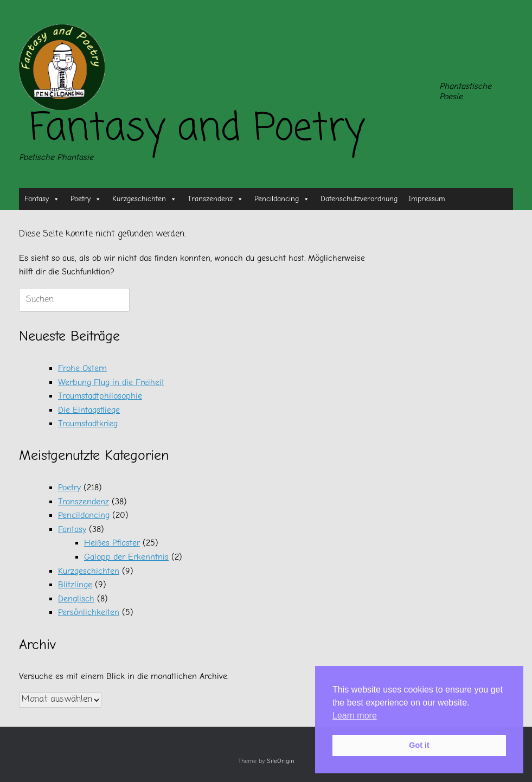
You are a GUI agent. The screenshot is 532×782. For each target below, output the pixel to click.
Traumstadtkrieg (88, 424)
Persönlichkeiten (89, 612)
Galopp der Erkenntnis (126, 557)
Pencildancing (282, 199)
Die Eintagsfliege (89, 410)
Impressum (427, 199)
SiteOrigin (281, 761)
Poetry (86, 199)
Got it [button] (419, 745)
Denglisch (76, 599)
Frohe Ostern (82, 368)
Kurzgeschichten (145, 199)
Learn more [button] (355, 716)
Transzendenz (216, 199)
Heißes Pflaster (112, 543)
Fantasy (42, 199)
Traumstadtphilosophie (100, 396)
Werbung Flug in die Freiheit (111, 382)
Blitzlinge (75, 585)
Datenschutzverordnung (359, 199)
